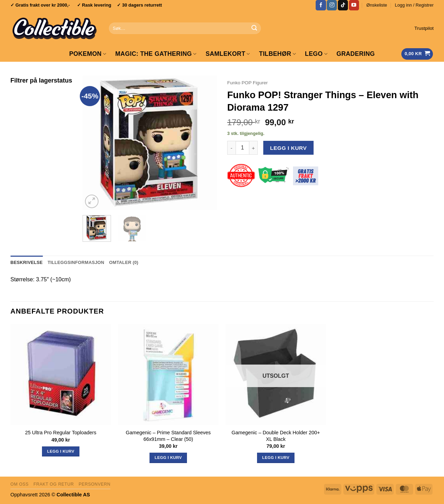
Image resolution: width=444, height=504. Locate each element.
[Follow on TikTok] (343, 5)
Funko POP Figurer (247, 83)
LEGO (316, 54)
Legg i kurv (289, 148)
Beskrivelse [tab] (27, 262)
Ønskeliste (377, 5)
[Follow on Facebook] (321, 5)
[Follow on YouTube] (354, 5)
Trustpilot (424, 28)
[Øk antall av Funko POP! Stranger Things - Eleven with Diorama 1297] (254, 148)
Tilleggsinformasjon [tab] (76, 262)
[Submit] (254, 28)
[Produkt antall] (242, 148)
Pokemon (88, 54)
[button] (414, 5)
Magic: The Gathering (156, 54)
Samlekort (228, 54)
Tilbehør (277, 54)
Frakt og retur (53, 484)
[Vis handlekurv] (417, 54)
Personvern (95, 484)
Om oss (20, 484)
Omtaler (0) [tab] (124, 262)
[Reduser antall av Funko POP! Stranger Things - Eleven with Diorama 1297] (231, 148)
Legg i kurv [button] (61, 451)
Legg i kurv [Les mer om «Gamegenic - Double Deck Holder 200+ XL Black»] (276, 458)
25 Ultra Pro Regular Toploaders (61, 433)
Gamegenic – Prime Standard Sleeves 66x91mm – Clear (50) (168, 436)
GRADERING (356, 54)
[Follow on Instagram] (332, 5)
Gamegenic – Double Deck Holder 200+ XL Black (276, 436)
